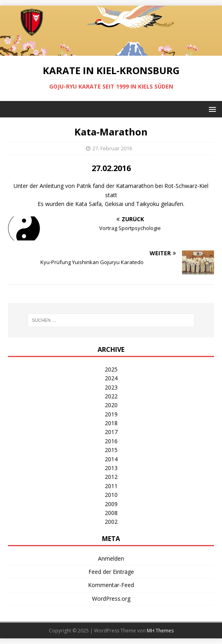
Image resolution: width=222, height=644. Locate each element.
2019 (111, 414)
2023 (111, 387)
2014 (111, 459)
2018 (111, 423)
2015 (111, 450)
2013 (111, 468)
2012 (111, 477)
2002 (111, 522)
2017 (111, 432)
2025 (111, 369)
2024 (111, 378)
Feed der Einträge (111, 572)
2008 (111, 513)
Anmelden (111, 558)
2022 (111, 396)
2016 (111, 441)
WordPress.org (111, 599)
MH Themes (160, 631)
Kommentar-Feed (111, 585)
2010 (111, 495)
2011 (111, 486)
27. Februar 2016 (112, 148)
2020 (111, 405)
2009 (111, 504)
